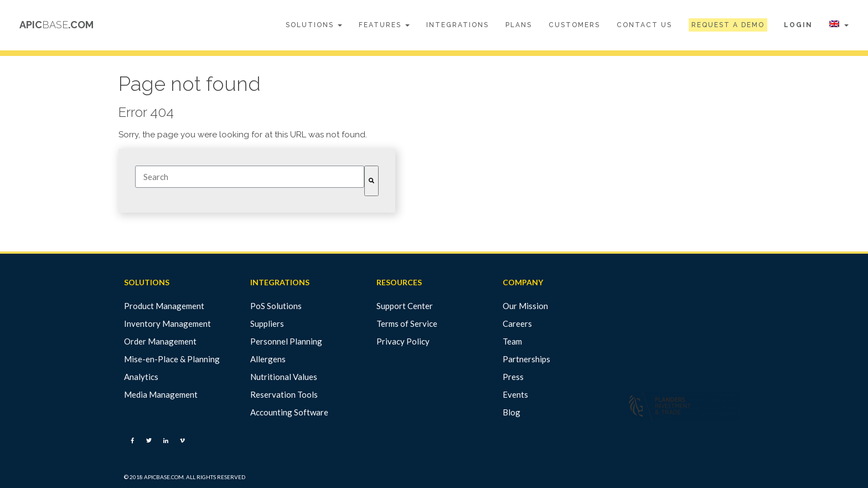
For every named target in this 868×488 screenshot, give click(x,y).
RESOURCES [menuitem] (399, 282)
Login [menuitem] (798, 25)
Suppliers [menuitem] (267, 323)
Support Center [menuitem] (405, 306)
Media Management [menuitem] (161, 394)
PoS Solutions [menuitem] (276, 306)
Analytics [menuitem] (141, 377)
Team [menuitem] (512, 341)
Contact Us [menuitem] (644, 25)
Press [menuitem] (513, 377)
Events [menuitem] (515, 394)
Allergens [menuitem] (268, 359)
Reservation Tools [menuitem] (284, 394)
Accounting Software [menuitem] (289, 412)
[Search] (371, 181)
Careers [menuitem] (517, 323)
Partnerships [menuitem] (526, 359)
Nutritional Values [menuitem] (284, 377)
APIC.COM (56, 25)
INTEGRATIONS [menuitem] (280, 282)
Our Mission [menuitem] (525, 306)
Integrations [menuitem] (458, 25)
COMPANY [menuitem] (523, 282)
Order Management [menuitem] (160, 341)
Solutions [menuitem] (314, 25)
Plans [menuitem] (519, 25)
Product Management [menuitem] (164, 306)
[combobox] (250, 177)
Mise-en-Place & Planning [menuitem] (172, 359)
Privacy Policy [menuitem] (403, 341)
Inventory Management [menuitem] (167, 323)
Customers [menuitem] (574, 25)
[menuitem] (728, 25)
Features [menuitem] (384, 25)
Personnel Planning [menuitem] (286, 341)
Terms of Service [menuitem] (407, 323)
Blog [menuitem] (512, 412)
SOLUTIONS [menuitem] (147, 282)
